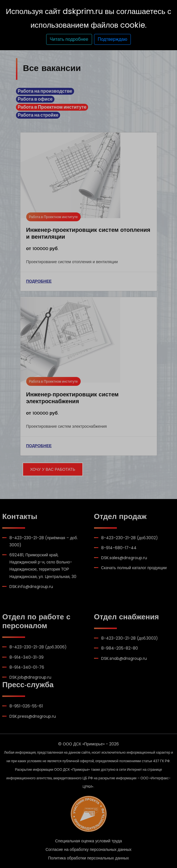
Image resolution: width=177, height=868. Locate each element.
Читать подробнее (69, 39)
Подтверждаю (113, 39)
